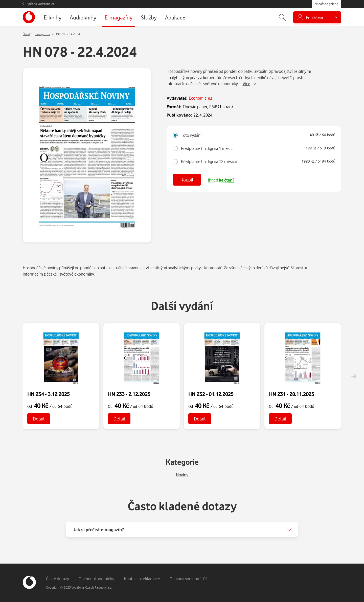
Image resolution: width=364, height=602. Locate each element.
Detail (39, 419)
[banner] (29, 17)
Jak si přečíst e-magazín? (99, 529)
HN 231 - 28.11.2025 (292, 394)
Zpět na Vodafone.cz (40, 4)
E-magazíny (42, 34)
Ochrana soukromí (188, 579)
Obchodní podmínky (96, 579)
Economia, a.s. (201, 98)
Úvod (26, 34)
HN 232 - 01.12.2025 (211, 394)
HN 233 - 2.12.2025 (129, 394)
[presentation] (354, 376)
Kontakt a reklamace (142, 579)
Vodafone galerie (327, 4)
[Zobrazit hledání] (282, 17)
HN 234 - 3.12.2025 (49, 394)
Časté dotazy (58, 579)
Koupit (187, 180)
